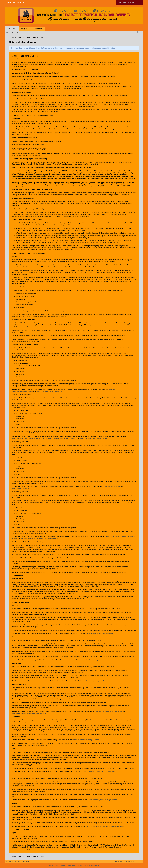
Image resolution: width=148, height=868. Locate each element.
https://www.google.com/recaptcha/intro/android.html (29, 713)
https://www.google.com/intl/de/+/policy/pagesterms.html (58, 438)
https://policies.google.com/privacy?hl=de (93, 438)
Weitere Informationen (109, 48)
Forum (12, 28)
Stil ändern (119, 861)
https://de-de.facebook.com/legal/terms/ (49, 391)
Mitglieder (25, 29)
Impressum (26, 861)
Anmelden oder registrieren (15, 2)
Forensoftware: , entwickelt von (74, 865)
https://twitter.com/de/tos (112, 486)
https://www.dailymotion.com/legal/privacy (103, 800)
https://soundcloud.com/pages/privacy (86, 740)
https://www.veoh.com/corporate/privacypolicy (100, 771)
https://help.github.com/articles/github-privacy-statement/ (39, 538)
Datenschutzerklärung (14, 861)
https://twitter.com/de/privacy (21, 488)
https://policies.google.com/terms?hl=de (25, 438)
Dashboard (39, 29)
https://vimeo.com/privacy (94, 660)
